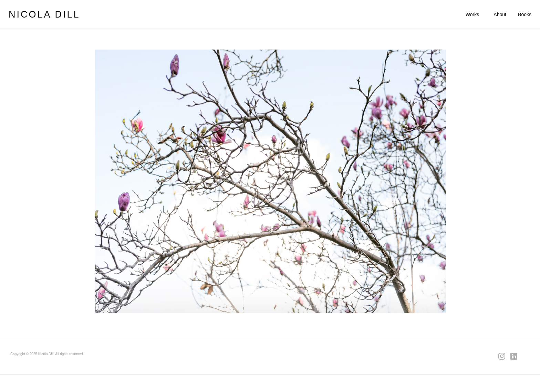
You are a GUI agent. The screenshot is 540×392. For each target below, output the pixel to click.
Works (472, 14)
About (500, 14)
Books (525, 14)
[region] (271, 181)
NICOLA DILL (44, 14)
